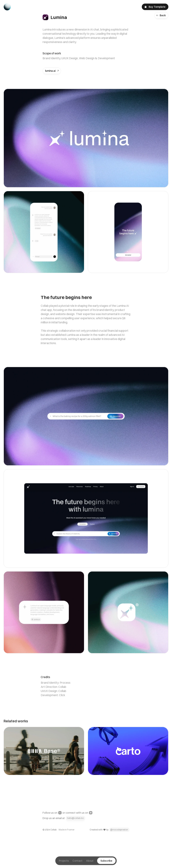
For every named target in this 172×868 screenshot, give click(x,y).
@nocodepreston (119, 830)
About (90, 863)
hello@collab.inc (75, 818)
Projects (64, 863)
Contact (78, 863)
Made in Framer (67, 830)
